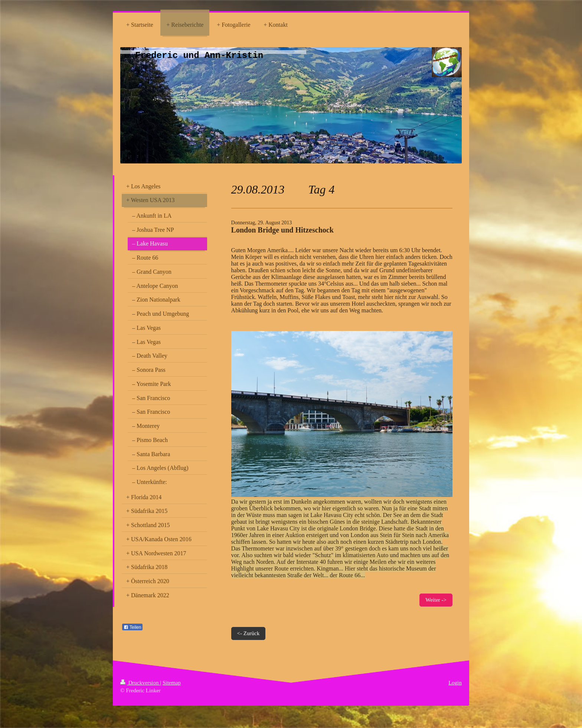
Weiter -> (436, 600)
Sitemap (172, 683)
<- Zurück (249, 633)
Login (455, 683)
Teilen (132, 627)
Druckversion (140, 683)
